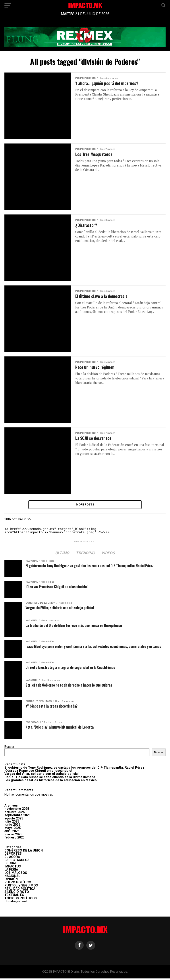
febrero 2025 (14, 839)
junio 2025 (12, 826)
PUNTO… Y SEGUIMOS (21, 887)
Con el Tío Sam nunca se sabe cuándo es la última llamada (50, 779)
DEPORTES (13, 855)
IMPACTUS (13, 868)
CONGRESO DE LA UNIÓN (24, 852)
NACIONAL (12, 878)
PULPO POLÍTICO (18, 884)
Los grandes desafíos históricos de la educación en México (51, 782)
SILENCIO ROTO (17, 893)
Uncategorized (16, 903)
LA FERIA (11, 871)
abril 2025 (12, 833)
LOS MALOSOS (16, 874)
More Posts (85, 505)
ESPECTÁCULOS (17, 862)
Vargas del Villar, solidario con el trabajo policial (42, 775)
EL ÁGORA (12, 858)
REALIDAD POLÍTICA (20, 890)
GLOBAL (11, 865)
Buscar (9, 748)
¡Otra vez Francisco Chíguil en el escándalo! (38, 772)
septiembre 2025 (17, 817)
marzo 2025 (13, 836)
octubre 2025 (14, 814)
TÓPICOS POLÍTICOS (21, 900)
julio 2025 (12, 823)
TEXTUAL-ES (14, 897)
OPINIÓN (11, 881)
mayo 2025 (13, 830)
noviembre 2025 (17, 810)
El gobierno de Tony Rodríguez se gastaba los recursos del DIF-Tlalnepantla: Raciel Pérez (74, 769)
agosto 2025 (14, 820)
